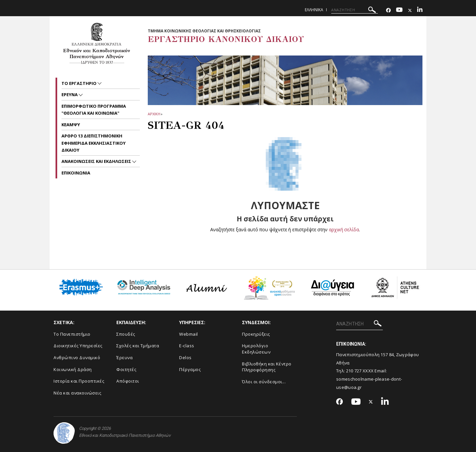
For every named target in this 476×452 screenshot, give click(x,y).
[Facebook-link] (388, 10)
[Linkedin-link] (420, 10)
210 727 (354, 371)
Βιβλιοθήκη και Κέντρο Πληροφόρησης (267, 367)
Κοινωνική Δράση (73, 369)
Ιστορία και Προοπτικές (79, 381)
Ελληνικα (314, 10)
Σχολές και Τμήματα (138, 346)
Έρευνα (124, 358)
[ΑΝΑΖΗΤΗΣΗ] (355, 10)
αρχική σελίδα (344, 229)
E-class (187, 346)
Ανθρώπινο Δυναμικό (77, 358)
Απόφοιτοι (128, 381)
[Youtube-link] (399, 10)
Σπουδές (126, 334)
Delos (185, 358)
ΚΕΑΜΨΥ (71, 125)
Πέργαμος (190, 369)
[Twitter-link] (410, 10)
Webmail (189, 334)
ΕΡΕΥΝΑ (70, 94)
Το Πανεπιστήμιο (72, 334)
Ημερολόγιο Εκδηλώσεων (256, 349)
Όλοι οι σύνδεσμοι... (264, 382)
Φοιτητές (126, 369)
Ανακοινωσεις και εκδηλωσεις (97, 161)
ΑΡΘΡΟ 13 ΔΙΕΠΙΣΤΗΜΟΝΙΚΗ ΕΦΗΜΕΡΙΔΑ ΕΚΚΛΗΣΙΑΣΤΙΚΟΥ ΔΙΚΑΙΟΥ (94, 143)
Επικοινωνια (76, 173)
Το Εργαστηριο (79, 83)
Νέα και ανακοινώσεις (77, 393)
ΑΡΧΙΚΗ (154, 114)
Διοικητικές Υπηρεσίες (78, 346)
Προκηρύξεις (256, 334)
